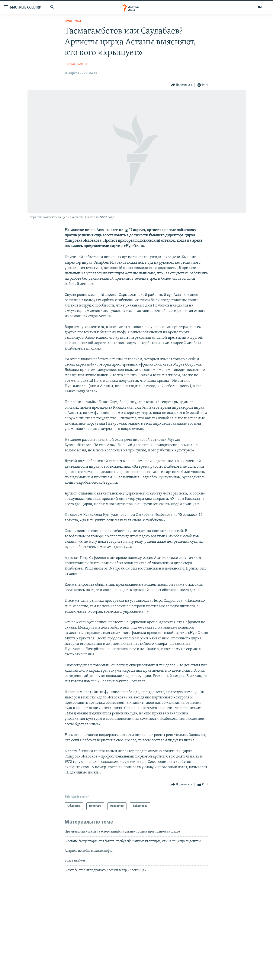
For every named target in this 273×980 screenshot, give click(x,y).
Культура (73, 21)
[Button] (182, 85)
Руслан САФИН (76, 64)
